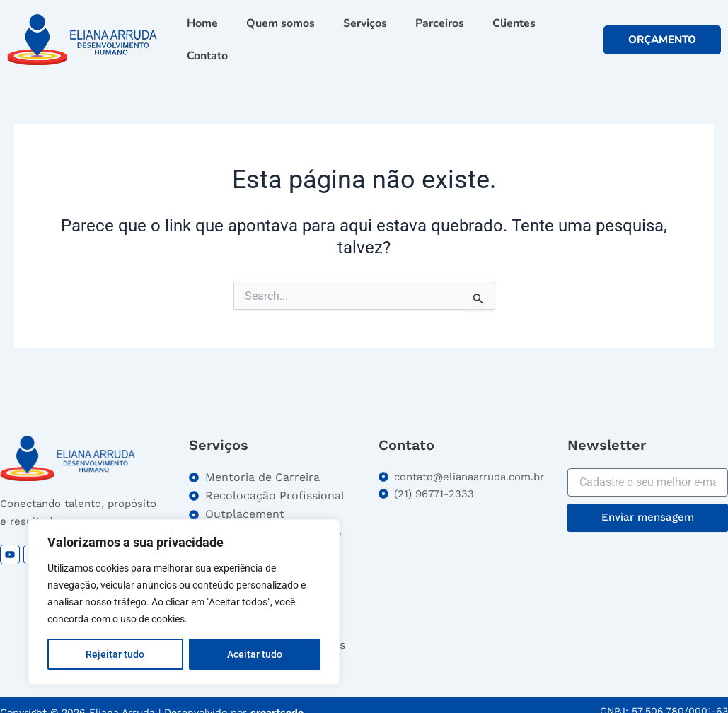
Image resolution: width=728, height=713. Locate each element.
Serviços (365, 23)
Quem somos (281, 23)
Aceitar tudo (255, 654)
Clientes (514, 23)
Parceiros (440, 23)
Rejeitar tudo (115, 654)
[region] (184, 602)
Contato (207, 56)
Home (202, 23)
